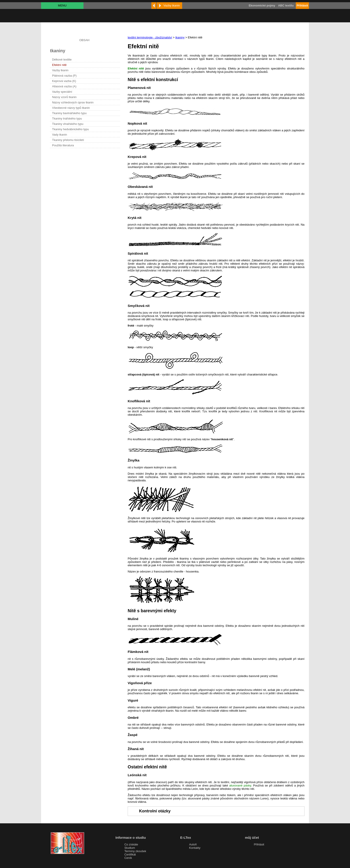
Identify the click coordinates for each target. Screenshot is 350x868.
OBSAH (84, 40)
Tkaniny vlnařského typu (68, 124)
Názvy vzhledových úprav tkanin (73, 102)
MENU (62, 5)
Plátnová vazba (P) (64, 76)
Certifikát (130, 854)
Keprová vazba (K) (64, 81)
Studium (130, 848)
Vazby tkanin (60, 70)
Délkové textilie (62, 60)
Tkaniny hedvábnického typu (70, 129)
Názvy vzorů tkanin (64, 97)
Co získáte (131, 844)
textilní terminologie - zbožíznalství (150, 37)
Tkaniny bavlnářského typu (69, 113)
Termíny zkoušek (135, 851)
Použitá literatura (63, 145)
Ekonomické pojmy (262, 5)
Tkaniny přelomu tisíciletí (68, 140)
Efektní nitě (59, 65)
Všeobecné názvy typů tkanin (71, 108)
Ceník (128, 858)
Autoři (193, 844)
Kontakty (195, 848)
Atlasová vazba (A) (64, 86)
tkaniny (180, 37)
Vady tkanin (59, 135)
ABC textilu (286, 5)
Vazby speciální (62, 92)
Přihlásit (259, 844)
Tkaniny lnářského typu (67, 118)
